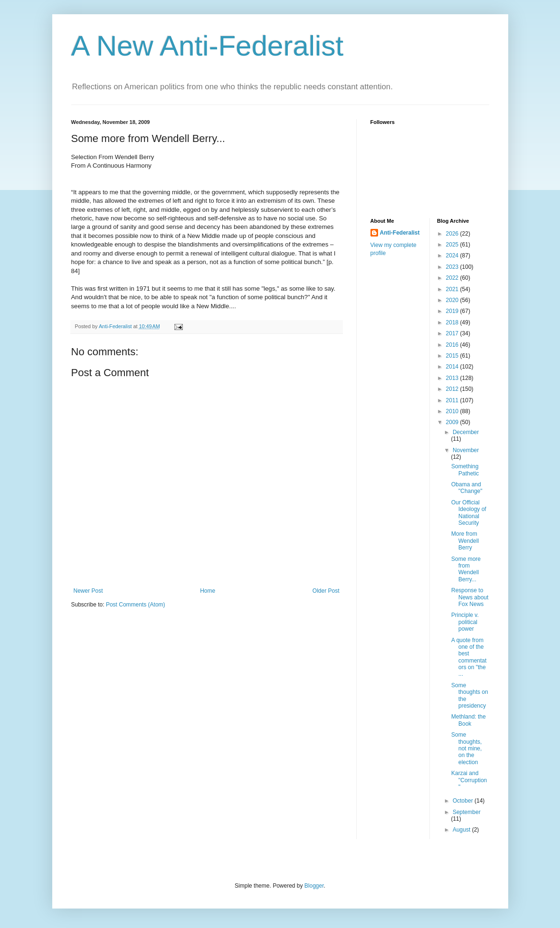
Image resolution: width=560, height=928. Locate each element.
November (466, 450)
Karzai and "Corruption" (469, 780)
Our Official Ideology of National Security (469, 513)
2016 (453, 345)
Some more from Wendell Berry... (466, 569)
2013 (453, 378)
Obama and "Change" (467, 488)
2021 (453, 289)
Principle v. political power (465, 622)
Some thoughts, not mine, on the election (466, 748)
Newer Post (88, 591)
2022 (453, 278)
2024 (453, 256)
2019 (453, 311)
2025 (453, 245)
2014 (453, 367)
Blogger (314, 886)
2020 (453, 300)
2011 (453, 400)
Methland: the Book (469, 720)
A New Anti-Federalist (208, 46)
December (466, 432)
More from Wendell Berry (465, 541)
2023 (453, 267)
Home (208, 591)
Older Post (326, 591)
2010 (453, 411)
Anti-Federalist (400, 233)
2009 (453, 422)
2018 (453, 322)
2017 (453, 333)
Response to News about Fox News (470, 597)
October (464, 801)
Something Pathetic (465, 470)
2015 (453, 356)
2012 (453, 389)
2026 (453, 234)
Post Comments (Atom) (136, 605)
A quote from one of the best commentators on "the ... (469, 657)
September (467, 812)
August (462, 830)
